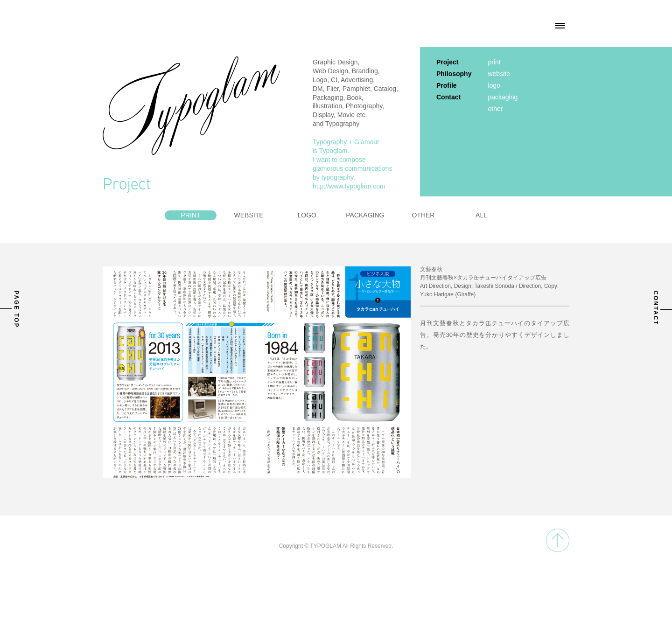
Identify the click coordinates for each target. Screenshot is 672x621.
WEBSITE (249, 215)
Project (447, 62)
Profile (447, 85)
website (499, 74)
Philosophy (454, 74)
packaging (503, 97)
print (494, 62)
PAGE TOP (16, 309)
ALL (481, 215)
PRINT (190, 215)
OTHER (423, 215)
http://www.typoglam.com (349, 186)
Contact (448, 97)
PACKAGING (365, 215)
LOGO (307, 215)
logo (494, 85)
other (495, 109)
